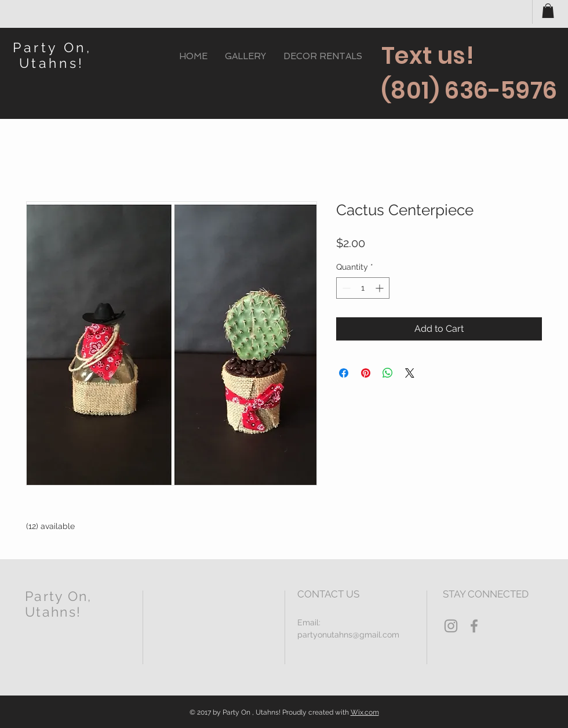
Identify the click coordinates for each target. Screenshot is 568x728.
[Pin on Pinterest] (366, 373)
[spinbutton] (363, 288)
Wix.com (365, 712)
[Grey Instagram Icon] (451, 626)
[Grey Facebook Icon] (474, 626)
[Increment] (381, 288)
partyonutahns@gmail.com (348, 635)
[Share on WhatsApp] (388, 373)
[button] (548, 11)
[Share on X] (410, 373)
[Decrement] (345, 288)
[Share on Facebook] (344, 373)
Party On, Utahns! (52, 55)
